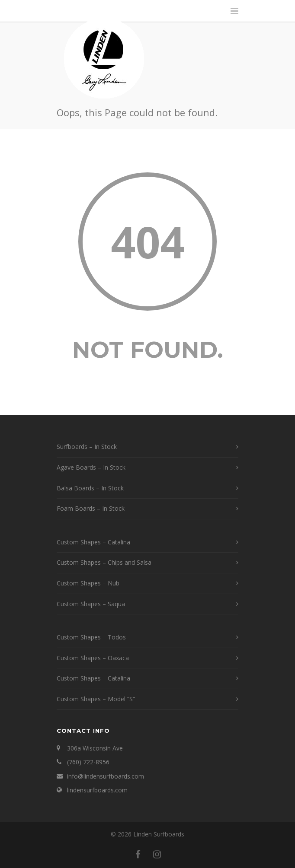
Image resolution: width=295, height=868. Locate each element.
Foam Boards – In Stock (91, 508)
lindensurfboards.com (97, 790)
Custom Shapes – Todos (91, 637)
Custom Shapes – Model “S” (96, 699)
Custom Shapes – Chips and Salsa (104, 562)
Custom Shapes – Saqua (91, 604)
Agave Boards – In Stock (91, 467)
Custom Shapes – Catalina (93, 542)
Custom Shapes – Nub (88, 583)
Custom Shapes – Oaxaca (93, 658)
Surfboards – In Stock (87, 447)
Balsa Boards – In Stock (90, 488)
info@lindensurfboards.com (106, 776)
